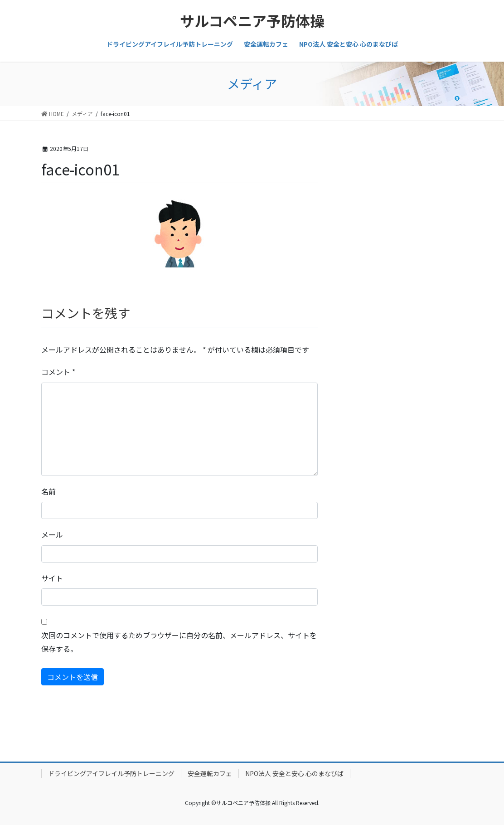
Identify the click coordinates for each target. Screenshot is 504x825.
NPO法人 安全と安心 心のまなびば (294, 773)
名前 (48, 491)
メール (52, 534)
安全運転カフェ (210, 773)
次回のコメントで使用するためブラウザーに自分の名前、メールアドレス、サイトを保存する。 (179, 642)
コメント (58, 372)
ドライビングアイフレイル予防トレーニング (111, 773)
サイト (52, 578)
